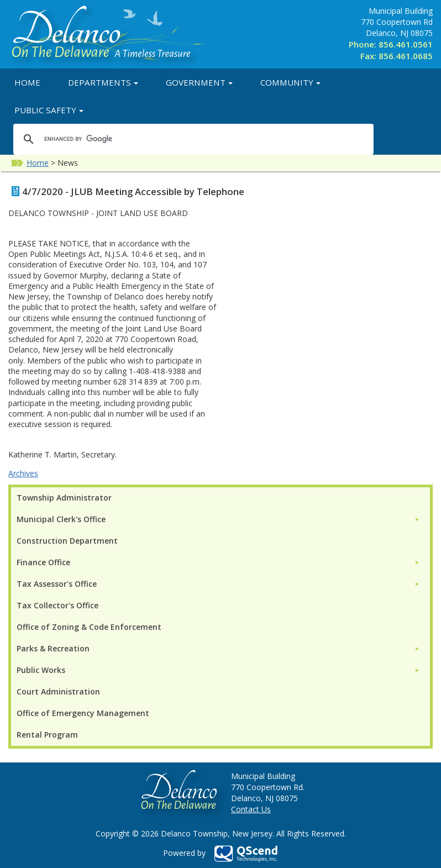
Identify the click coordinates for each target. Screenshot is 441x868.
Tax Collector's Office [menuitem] (57, 605)
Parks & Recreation (53, 648)
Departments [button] (103, 82)
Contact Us (251, 809)
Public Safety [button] (49, 110)
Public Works (41, 670)
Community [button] (290, 82)
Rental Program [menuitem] (47, 735)
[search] (192, 139)
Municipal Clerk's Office (61, 519)
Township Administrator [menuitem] (64, 498)
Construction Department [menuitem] (67, 541)
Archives (23, 473)
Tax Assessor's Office (57, 584)
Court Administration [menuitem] (58, 691)
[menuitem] (218, 519)
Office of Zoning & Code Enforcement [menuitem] (89, 627)
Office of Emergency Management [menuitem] (83, 713)
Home (27, 82)
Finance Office (43, 562)
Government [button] (199, 82)
